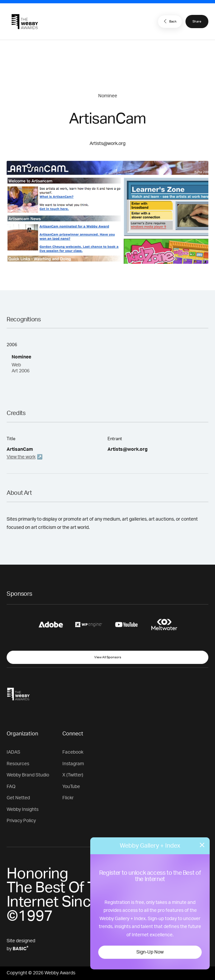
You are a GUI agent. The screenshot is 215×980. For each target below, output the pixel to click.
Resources (18, 764)
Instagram (73, 764)
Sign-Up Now (150, 952)
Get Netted (18, 798)
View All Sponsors (108, 657)
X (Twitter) (73, 775)
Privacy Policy (21, 821)
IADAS (13, 752)
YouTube (71, 787)
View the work (21, 457)
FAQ (11, 787)
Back (169, 21)
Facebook (73, 752)
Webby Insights (23, 810)
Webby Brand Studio (28, 775)
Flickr (68, 798)
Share (197, 22)
